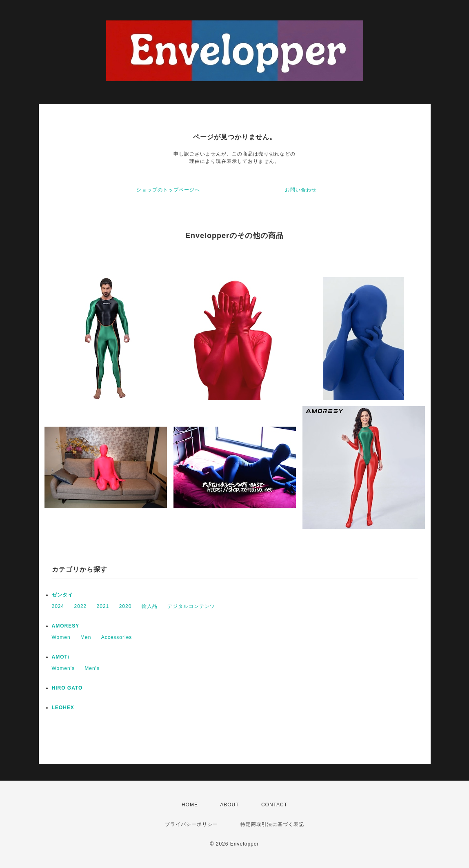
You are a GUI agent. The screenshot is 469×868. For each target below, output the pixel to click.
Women (61, 637)
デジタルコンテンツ (191, 606)
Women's (63, 668)
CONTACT (274, 805)
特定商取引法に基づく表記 (272, 824)
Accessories (117, 637)
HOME (190, 805)
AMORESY (66, 626)
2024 (58, 606)
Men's (92, 668)
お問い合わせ (301, 190)
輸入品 (150, 606)
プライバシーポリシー (191, 824)
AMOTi (61, 657)
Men (86, 637)
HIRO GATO (67, 688)
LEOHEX (63, 708)
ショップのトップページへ (168, 190)
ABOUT (229, 805)
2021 (103, 606)
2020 (126, 606)
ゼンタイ (62, 595)
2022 (81, 606)
